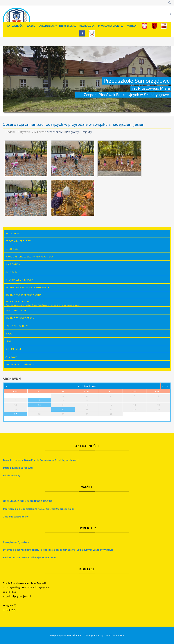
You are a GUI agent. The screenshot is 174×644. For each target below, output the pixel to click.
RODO (9, 334)
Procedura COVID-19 (111, 26)
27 (15, 414)
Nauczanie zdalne (16, 310)
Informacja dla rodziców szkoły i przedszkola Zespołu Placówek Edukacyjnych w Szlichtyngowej (58, 550)
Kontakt (132, 26)
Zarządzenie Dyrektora (16, 542)
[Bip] (164, 26)
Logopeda (12, 249)
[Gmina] (154, 26)
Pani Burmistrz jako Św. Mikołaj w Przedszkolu (29, 557)
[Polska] (145, 26)
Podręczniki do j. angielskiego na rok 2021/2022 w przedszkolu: (39, 509)
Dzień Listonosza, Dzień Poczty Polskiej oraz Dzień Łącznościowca (41, 460)
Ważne (31, 26)
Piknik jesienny (12, 475)
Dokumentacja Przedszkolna (57, 26)
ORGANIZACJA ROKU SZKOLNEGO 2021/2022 (28, 501)
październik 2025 (87, 386)
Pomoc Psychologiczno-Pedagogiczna (29, 257)
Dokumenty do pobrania (20, 318)
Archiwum (11, 357)
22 (63, 409)
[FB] (82, 33)
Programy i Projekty (79, 132)
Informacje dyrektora (19, 280)
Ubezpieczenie (14, 349)
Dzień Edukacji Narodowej (18, 468)
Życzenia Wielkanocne (16, 517)
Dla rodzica (87, 26)
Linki (8, 341)
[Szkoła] (92, 33)
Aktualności (15, 26)
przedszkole (55, 132)
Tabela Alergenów (17, 326)
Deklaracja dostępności (20, 364)
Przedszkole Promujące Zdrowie (28, 287)
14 (39, 405)
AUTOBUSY (13, 272)
